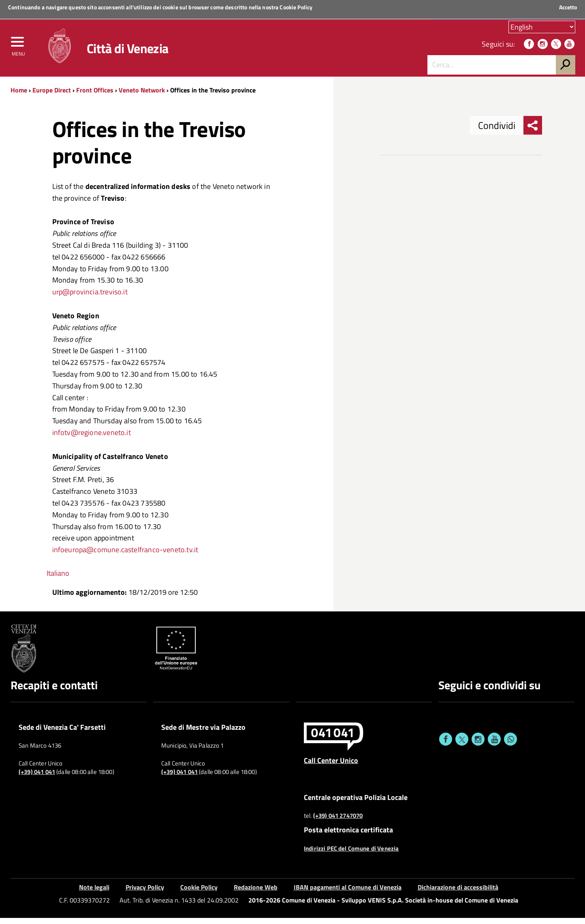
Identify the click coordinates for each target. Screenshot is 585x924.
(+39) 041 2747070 (338, 822)
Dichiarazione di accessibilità (458, 893)
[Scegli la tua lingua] (542, 28)
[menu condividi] (533, 131)
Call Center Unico (331, 766)
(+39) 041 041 (37, 778)
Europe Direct (52, 96)
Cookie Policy (296, 7)
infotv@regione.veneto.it (92, 438)
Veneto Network (142, 96)
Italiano (58, 579)
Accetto (568, 7)
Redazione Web (256, 893)
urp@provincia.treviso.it (90, 298)
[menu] (18, 47)
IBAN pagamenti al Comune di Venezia (348, 893)
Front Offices (95, 96)
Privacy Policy (145, 893)
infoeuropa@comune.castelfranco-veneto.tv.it (125, 556)
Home (19, 96)
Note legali (94, 893)
